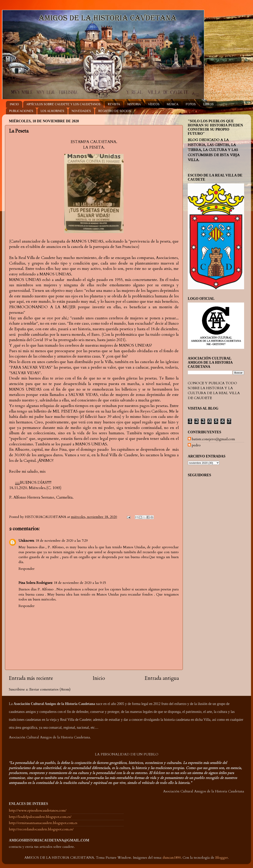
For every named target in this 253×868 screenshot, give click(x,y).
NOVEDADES (81, 111)
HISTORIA (134, 104)
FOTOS (191, 104)
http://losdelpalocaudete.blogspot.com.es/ (40, 817)
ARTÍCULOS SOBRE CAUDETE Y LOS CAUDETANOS (63, 104)
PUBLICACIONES (21, 111)
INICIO (14, 104)
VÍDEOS (154, 104)
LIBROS (208, 104)
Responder (27, 569)
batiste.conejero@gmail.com (213, 439)
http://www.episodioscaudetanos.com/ (38, 811)
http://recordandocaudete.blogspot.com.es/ (41, 829)
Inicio (99, 678)
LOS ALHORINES (52, 111)
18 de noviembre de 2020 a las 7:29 (62, 541)
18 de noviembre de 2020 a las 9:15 (80, 583)
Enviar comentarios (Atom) (50, 689)
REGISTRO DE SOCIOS (115, 111)
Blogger (222, 858)
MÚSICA (173, 104)
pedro (196, 445)
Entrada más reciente (31, 678)
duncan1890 (172, 858)
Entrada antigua (162, 678)
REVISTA (114, 104)
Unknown (26, 541)
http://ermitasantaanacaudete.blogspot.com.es (43, 823)
